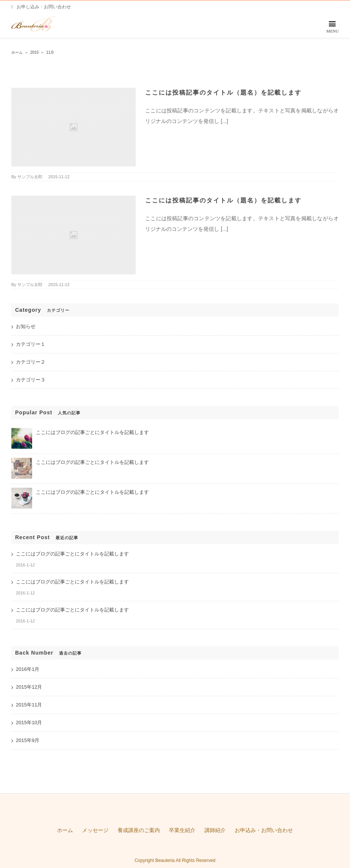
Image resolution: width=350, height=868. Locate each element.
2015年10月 (29, 723)
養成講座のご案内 (139, 830)
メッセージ (95, 830)
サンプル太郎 (30, 177)
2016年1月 (28, 669)
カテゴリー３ (31, 380)
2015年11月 (29, 705)
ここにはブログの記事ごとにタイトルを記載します (92, 432)
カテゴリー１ (31, 344)
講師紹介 (215, 830)
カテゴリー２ (31, 362)
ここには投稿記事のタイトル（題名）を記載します (223, 93)
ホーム (65, 830)
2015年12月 (29, 687)
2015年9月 (28, 740)
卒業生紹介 (182, 830)
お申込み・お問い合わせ (264, 830)
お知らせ (26, 326)
